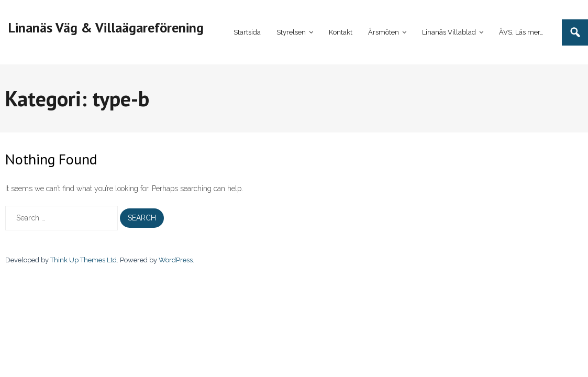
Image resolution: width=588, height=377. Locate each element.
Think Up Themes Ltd (84, 260)
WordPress (176, 260)
